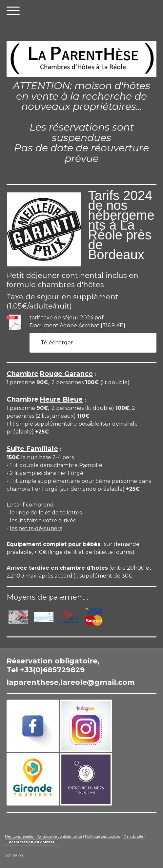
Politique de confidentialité (59, 837)
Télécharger (57, 343)
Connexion (14, 855)
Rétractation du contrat (31, 842)
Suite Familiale (32, 449)
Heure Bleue (61, 399)
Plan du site (133, 837)
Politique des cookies (103, 837)
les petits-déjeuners (36, 528)
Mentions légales (19, 837)
